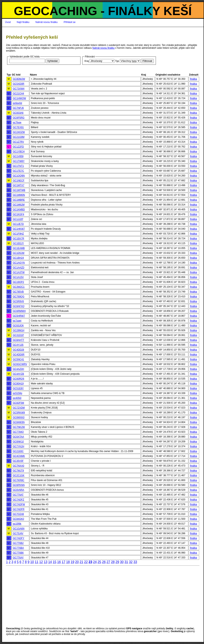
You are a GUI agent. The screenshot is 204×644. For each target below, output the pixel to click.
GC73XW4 (19, 89)
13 (46, 562)
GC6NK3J (18, 442)
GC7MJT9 (18, 471)
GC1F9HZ (18, 234)
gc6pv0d (17, 103)
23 (90, 562)
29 (117, 562)
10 (32, 562)
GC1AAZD (19, 268)
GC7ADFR (19, 509)
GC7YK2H (19, 446)
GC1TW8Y (19, 161)
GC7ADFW (19, 504)
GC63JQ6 (18, 326)
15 (54, 562)
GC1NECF (19, 180)
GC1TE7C (18, 171)
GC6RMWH (19, 311)
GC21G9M (19, 137)
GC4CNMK (19, 456)
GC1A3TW (19, 272)
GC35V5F (18, 461)
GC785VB (18, 292)
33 (135, 562)
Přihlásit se (70, 22)
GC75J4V (18, 533)
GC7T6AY (18, 558)
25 (99, 562)
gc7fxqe (17, 122)
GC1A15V (18, 277)
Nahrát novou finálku (47, 22)
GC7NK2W (19, 427)
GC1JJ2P (18, 219)
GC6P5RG (19, 118)
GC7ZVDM (19, 408)
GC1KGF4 (19, 214)
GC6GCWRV (20, 364)
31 (126, 562)
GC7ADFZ (19, 500)
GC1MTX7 (19, 185)
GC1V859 (18, 156)
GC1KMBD (19, 209)
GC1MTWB (19, 190)
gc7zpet (17, 321)
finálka (193, 79)
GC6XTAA (18, 437)
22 (86, 562)
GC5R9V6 (18, 301)
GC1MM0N (19, 195)
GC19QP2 (18, 282)
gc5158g (18, 393)
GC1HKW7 (19, 229)
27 (108, 562)
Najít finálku (23, 22)
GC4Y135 (18, 345)
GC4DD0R (19, 355)
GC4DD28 (18, 350)
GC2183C (18, 451)
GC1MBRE (19, 200)
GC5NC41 (18, 359)
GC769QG (19, 297)
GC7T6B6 (18, 553)
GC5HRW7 (19, 316)
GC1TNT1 (18, 166)
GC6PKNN (19, 485)
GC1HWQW (19, 98)
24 (95, 562)
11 (36, 562)
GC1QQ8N (19, 176)
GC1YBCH (19, 151)
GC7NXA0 (19, 466)
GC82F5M (18, 403)
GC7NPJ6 (18, 108)
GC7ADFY (19, 538)
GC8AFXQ (19, 306)
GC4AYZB (18, 374)
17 (63, 562)
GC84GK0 (18, 519)
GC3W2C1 (19, 287)
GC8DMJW (19, 79)
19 (72, 562)
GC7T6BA (18, 548)
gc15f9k (17, 524)
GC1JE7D (18, 224)
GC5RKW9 (19, 413)
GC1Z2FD (18, 147)
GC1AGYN (19, 263)
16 (59, 562)
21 (81, 562)
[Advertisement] (103, 596)
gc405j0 (17, 398)
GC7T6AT (18, 495)
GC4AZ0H (18, 369)
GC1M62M (19, 205)
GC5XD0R (19, 84)
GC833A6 (18, 113)
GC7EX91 (18, 127)
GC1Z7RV (18, 142)
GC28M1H (19, 330)
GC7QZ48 (18, 514)
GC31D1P (18, 335)
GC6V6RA (19, 490)
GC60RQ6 (19, 379)
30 (122, 562)
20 (77, 562)
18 (68, 562)
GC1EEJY (18, 243)
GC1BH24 (18, 258)
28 (113, 562)
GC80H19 (18, 384)
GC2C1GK (19, 475)
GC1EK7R (19, 239)
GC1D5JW (19, 253)
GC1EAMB (19, 248)
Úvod (8, 22)
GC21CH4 (18, 93)
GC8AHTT (19, 340)
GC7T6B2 (18, 543)
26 (104, 562)
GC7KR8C (19, 480)
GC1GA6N (19, 529)
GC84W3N (19, 422)
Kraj (87, 61)
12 (41, 562)
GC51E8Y (18, 388)
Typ (117, 61)
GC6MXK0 (19, 417)
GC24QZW (19, 132)
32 (131, 562)
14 (50, 562)
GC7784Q (18, 432)
